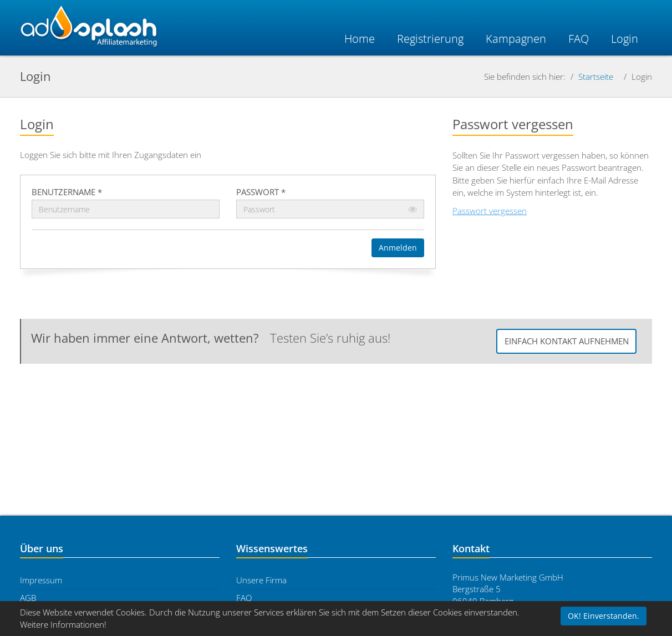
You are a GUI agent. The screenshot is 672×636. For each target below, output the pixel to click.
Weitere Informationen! (63, 624)
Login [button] (625, 39)
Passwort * (261, 192)
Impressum (41, 580)
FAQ (244, 598)
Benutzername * (67, 192)
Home (360, 39)
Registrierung (430, 39)
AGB (28, 598)
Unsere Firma (261, 580)
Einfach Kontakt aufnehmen (567, 341)
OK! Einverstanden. (604, 616)
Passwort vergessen (490, 211)
